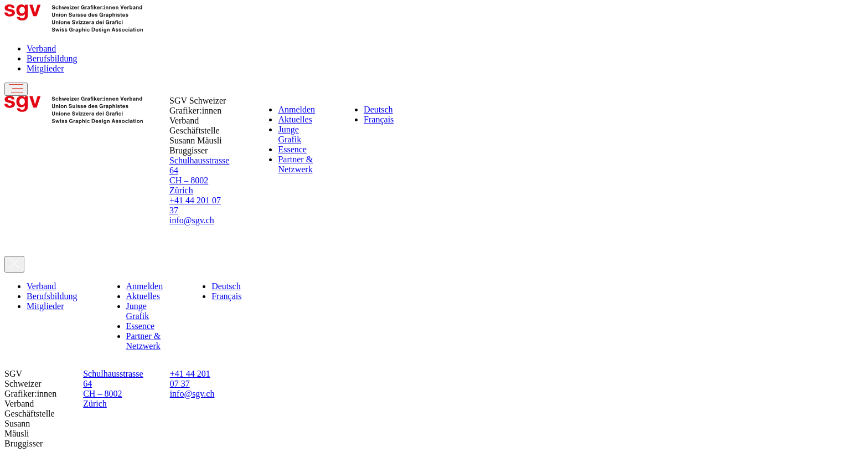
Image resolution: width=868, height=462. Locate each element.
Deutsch (378, 109)
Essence (292, 149)
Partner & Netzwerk (295, 164)
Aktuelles (295, 119)
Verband (41, 48)
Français (379, 119)
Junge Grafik (290, 134)
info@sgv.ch (192, 220)
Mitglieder (45, 68)
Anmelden (296, 109)
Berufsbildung (52, 58)
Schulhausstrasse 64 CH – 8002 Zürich (199, 175)
